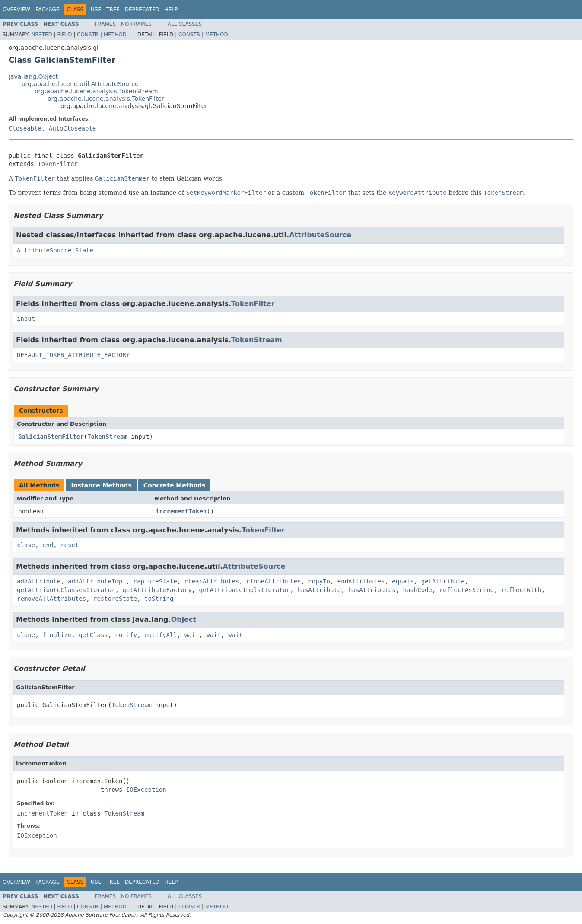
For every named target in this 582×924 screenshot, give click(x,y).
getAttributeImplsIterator (244, 590)
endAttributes (361, 581)
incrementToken (181, 511)
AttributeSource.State (55, 250)
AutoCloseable (73, 128)
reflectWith (521, 590)
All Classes (185, 24)
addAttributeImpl (97, 581)
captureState (155, 581)
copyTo (319, 581)
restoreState (115, 599)
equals (403, 581)
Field (64, 35)
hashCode (417, 590)
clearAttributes (212, 581)
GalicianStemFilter (51, 437)
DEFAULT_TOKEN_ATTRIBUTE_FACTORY (73, 355)
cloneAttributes (274, 581)
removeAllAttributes (51, 599)
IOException (146, 790)
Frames (106, 24)
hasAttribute (319, 590)
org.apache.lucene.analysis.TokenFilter (106, 99)
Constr (88, 35)
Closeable (25, 128)
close (26, 545)
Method (115, 35)
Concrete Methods (175, 485)
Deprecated (142, 10)
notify (126, 635)
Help (171, 10)
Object (184, 620)
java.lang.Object (33, 76)
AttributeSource (320, 235)
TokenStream (257, 340)
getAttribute (443, 581)
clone (26, 635)
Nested (41, 35)
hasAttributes (372, 590)
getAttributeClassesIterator (66, 590)
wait (192, 635)
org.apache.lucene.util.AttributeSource (80, 84)
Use (96, 10)
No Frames (136, 24)
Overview (16, 10)
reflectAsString (467, 590)
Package (47, 10)
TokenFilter (58, 164)
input (26, 319)
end (48, 545)
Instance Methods (101, 485)
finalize (57, 635)
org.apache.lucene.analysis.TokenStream (96, 91)
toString (159, 599)
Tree (113, 10)
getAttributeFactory (157, 590)
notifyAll (161, 635)
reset (70, 545)
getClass (93, 635)
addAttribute (39, 581)
